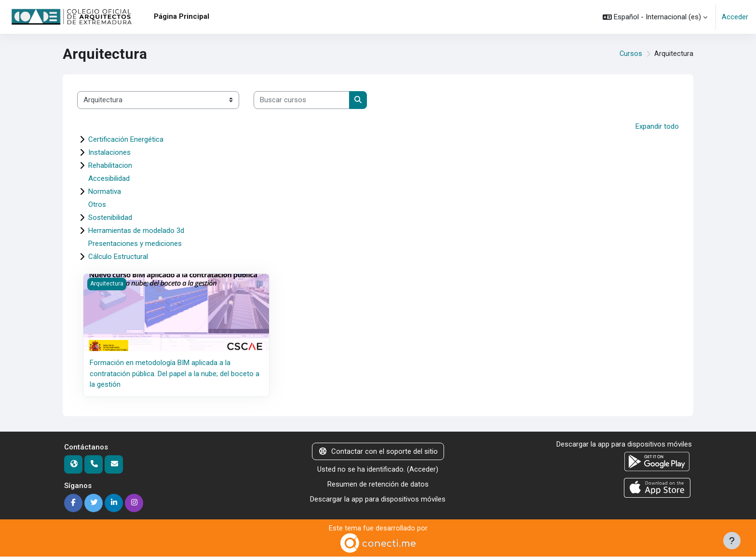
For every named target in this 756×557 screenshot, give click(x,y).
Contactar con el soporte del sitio (378, 451)
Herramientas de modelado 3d (136, 231)
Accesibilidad (109, 178)
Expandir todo (657, 126)
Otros (97, 204)
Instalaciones (109, 152)
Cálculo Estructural (118, 257)
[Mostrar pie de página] (732, 541)
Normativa (105, 191)
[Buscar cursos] (302, 100)
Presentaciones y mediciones (135, 244)
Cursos (631, 54)
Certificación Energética (126, 139)
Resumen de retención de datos (378, 484)
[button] (655, 17)
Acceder (735, 17)
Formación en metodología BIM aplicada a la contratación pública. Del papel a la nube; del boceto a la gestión (175, 374)
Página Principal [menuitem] (182, 16)
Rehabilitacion (110, 165)
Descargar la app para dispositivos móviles (378, 499)
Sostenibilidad (110, 217)
